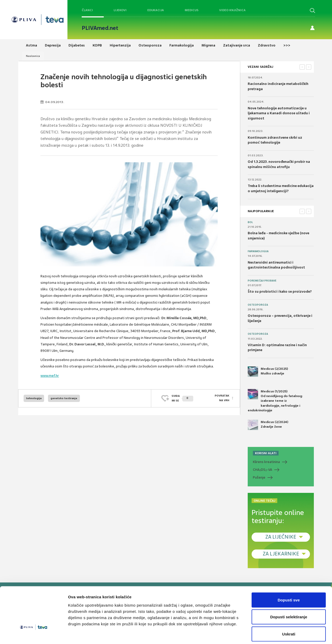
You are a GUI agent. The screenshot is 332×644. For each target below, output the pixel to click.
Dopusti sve (289, 576)
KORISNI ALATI (266, 453)
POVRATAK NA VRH (222, 398)
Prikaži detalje (269, 634)
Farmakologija (258, 251)
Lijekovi (120, 10)
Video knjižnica (232, 10)
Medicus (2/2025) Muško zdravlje (268, 372)
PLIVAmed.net (100, 28)
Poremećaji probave (262, 281)
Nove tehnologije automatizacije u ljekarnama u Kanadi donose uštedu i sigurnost (279, 113)
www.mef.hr (50, 376)
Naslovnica (33, 56)
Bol (250, 222)
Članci (87, 10)
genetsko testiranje (64, 398)
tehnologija (34, 398)
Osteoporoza (258, 305)
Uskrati (289, 610)
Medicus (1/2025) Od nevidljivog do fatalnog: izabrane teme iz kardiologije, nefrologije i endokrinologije (275, 401)
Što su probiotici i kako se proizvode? (280, 291)
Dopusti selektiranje (289, 593)
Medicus (192, 10)
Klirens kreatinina (266, 462)
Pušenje (259, 477)
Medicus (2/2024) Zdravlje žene (268, 425)
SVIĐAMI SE (182, 398)
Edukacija (156, 10)
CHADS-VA (262, 470)
